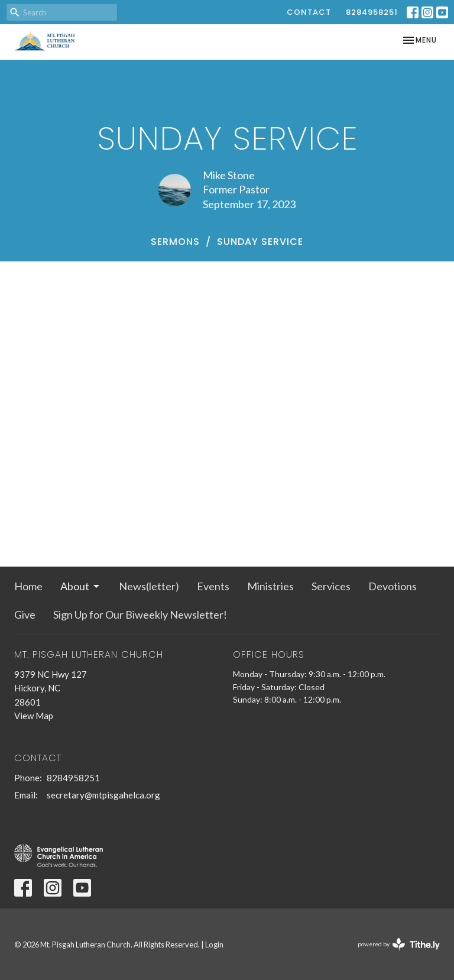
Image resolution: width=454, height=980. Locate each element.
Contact (309, 12)
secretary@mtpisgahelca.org (103, 795)
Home (28, 586)
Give (25, 614)
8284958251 (372, 12)
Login (214, 945)
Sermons (175, 242)
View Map (34, 716)
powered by (399, 944)
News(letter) (149, 586)
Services (331, 586)
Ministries (270, 586)
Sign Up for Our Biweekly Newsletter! (140, 614)
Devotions (393, 586)
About (81, 586)
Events (213, 586)
